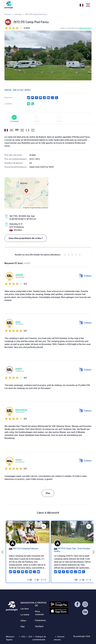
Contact (59, 119)
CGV (30, 637)
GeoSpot (39, 626)
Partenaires (40, 620)
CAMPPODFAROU (85, 28)
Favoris (37, 119)
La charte (25, 615)
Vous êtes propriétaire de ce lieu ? (26, 238)
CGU (23, 637)
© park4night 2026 (82, 636)
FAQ (22, 627)
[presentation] (8, 55)
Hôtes (23, 621)
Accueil (8, 14)
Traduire (85, 276)
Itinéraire (14, 119)
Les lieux (18, 14)
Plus (48, 493)
